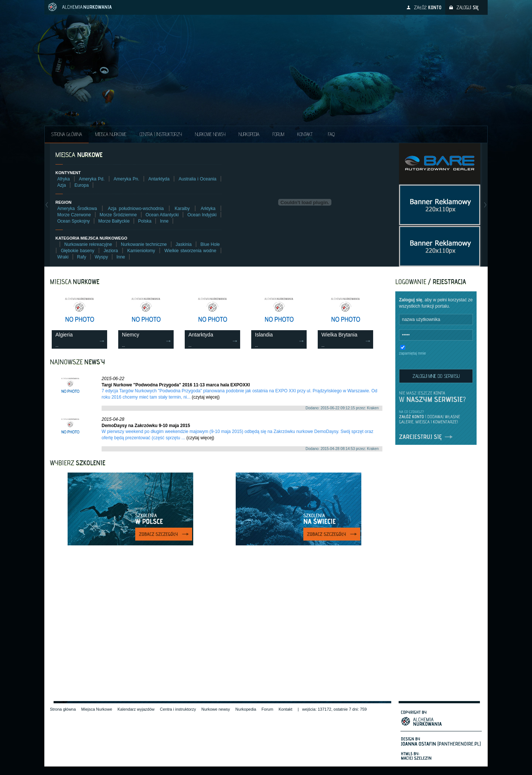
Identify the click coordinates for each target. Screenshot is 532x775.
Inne (164, 221)
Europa (81, 185)
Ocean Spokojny (74, 221)
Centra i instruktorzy (161, 134)
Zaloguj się (411, 300)
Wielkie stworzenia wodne (190, 251)
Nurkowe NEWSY (210, 134)
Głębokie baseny (78, 251)
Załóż (428, 7)
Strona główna (67, 134)
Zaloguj (467, 7)
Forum (278, 134)
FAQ (331, 134)
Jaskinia (183, 244)
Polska (145, 221)
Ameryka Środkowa (77, 209)
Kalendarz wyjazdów (136, 709)
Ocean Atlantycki (162, 215)
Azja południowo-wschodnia (136, 209)
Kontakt (305, 134)
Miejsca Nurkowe (111, 134)
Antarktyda (159, 179)
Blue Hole (210, 244)
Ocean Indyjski (202, 215)
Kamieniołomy (141, 251)
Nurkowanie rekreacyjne (88, 244)
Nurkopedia (249, 134)
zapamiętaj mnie (412, 353)
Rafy (82, 257)
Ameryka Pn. (127, 179)
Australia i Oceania (197, 179)
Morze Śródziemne (118, 215)
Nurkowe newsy (216, 709)
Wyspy (101, 257)
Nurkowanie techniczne (144, 244)
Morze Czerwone (74, 215)
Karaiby (182, 209)
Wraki (63, 257)
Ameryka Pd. (92, 179)
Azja (62, 185)
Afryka (64, 179)
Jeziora (111, 251)
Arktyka (208, 209)
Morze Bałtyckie (114, 221)
